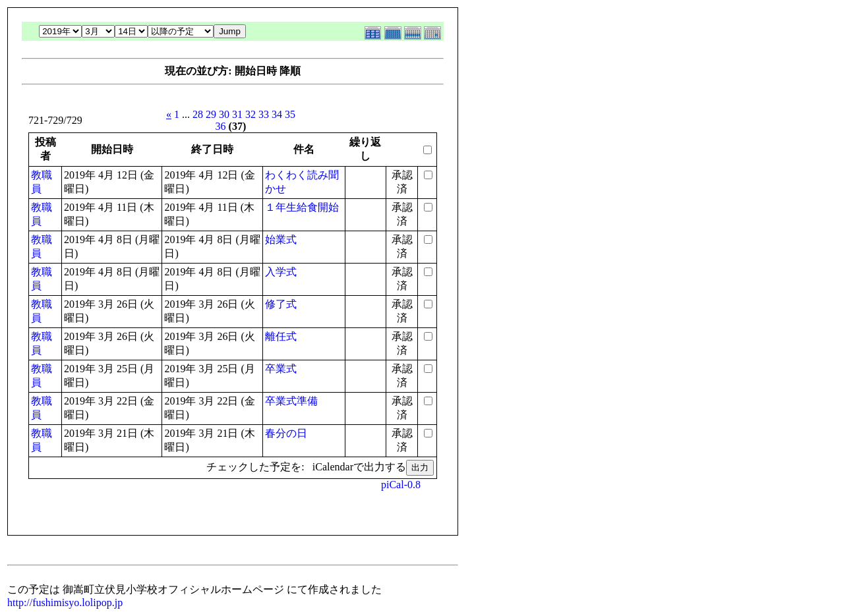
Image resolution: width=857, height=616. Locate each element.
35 (290, 114)
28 (198, 114)
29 (211, 114)
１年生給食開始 (302, 207)
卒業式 (281, 369)
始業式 (281, 239)
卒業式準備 (291, 401)
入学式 (281, 272)
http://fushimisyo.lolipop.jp (65, 602)
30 (224, 114)
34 (277, 114)
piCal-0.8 (401, 485)
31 (237, 114)
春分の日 (286, 433)
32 (251, 114)
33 (264, 114)
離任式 (281, 336)
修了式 (281, 304)
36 (221, 126)
